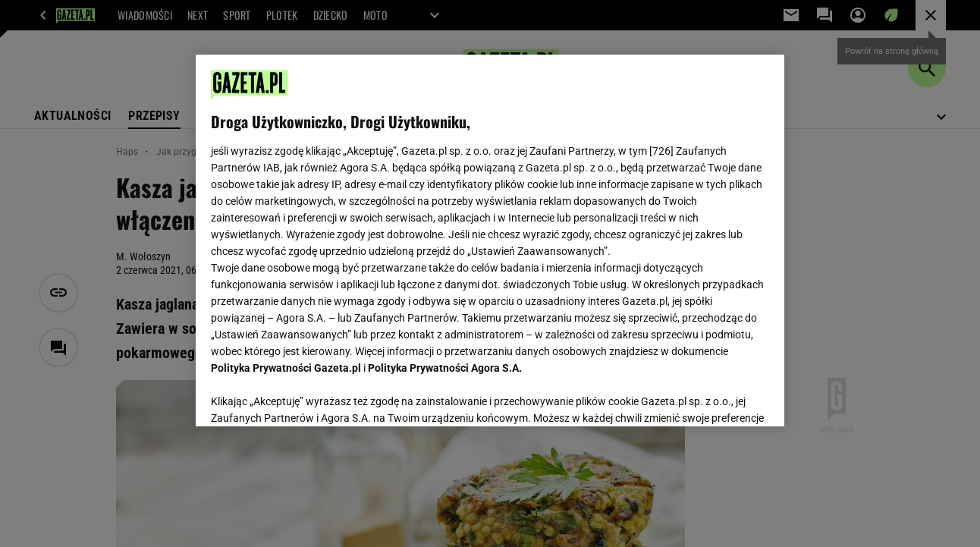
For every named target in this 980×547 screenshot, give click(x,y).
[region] (490, 240)
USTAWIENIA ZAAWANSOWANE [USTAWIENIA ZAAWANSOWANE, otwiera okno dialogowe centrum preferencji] (311, 396)
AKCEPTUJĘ (717, 397)
